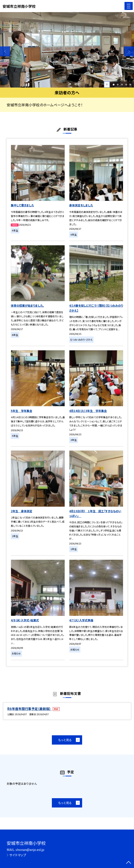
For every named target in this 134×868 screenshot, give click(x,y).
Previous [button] (5, 51)
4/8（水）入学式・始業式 (25, 620)
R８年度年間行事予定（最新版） (30, 709)
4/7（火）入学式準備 (81, 620)
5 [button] (130, 84)
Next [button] (129, 51)
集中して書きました (22, 205)
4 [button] (126, 84)
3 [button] (122, 84)
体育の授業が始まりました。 (27, 306)
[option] (67, 50)
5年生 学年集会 (22, 411)
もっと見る (65, 740)
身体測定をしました (81, 205)
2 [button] (118, 84)
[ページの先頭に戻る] (129, 863)
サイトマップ (18, 855)
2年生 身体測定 (22, 511)
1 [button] (114, 84)
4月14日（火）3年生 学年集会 (88, 411)
